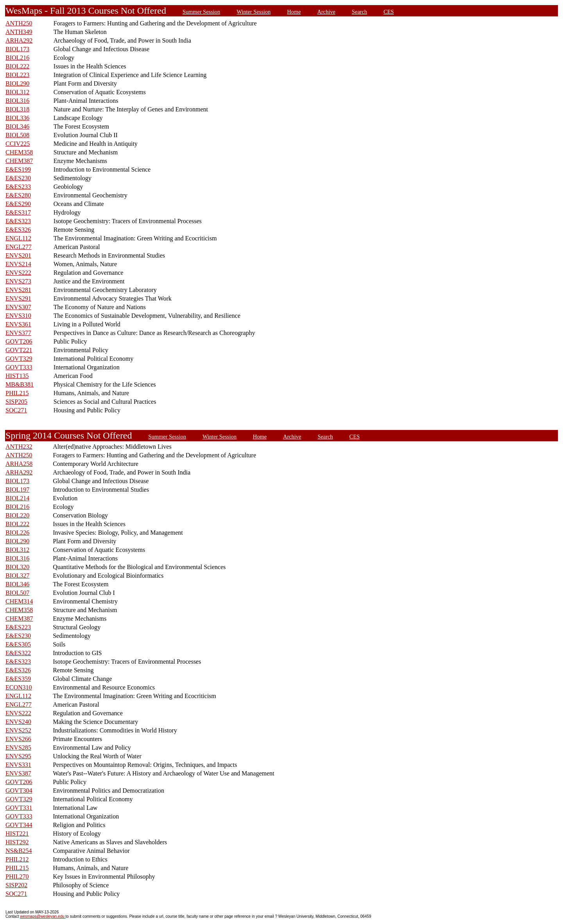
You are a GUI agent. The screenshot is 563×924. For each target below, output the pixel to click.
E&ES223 (18, 627)
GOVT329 (19, 359)
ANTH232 (19, 447)
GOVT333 (19, 367)
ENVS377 (18, 333)
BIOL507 (17, 593)
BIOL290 (17, 83)
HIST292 (17, 842)
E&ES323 (18, 221)
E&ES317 (18, 212)
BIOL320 (17, 567)
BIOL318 (17, 109)
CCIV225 (18, 144)
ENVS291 (18, 298)
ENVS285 (18, 748)
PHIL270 (17, 877)
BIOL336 (17, 118)
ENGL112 (18, 238)
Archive (326, 12)
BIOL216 (17, 58)
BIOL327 (17, 576)
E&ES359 (18, 679)
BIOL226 (17, 533)
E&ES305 (18, 644)
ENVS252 (18, 730)
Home (294, 12)
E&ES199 (18, 169)
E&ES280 (18, 195)
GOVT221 (19, 350)
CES (389, 12)
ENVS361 (18, 324)
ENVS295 (18, 756)
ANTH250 (19, 23)
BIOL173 (17, 49)
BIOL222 (17, 66)
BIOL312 (17, 92)
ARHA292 (19, 40)
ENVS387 (18, 773)
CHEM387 (19, 161)
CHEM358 (19, 152)
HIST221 (17, 834)
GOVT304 (19, 791)
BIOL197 (17, 490)
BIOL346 (17, 126)
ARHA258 (19, 464)
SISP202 (16, 885)
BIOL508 (17, 135)
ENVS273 (18, 281)
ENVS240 (18, 722)
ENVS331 (18, 765)
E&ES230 (18, 178)
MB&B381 (20, 384)
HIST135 (17, 376)
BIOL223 (17, 75)
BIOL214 (17, 498)
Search (359, 12)
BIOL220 (17, 515)
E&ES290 (18, 204)
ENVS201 (18, 255)
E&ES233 (18, 187)
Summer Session (201, 12)
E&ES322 (18, 653)
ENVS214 (18, 264)
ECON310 (19, 687)
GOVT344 (19, 825)
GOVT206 (19, 341)
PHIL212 (17, 859)
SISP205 (16, 402)
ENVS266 (18, 739)
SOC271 (16, 410)
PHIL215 (17, 393)
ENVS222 (18, 273)
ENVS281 (18, 290)
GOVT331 (19, 808)
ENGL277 (19, 247)
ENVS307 (18, 307)
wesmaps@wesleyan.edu (43, 916)
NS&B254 (19, 851)
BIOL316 (17, 101)
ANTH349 (19, 32)
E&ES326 (18, 230)
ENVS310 (18, 316)
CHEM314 (19, 601)
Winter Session (254, 12)
